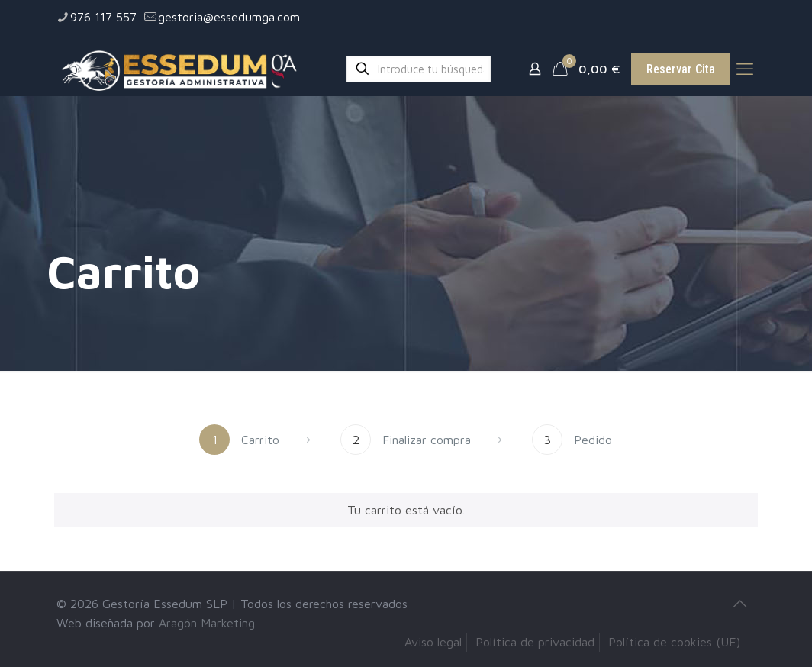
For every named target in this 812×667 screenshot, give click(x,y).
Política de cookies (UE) (674, 642)
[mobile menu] (745, 69)
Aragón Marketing (207, 623)
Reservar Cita (681, 69)
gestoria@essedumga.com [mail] (229, 17)
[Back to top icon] (739, 604)
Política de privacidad (535, 642)
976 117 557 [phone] (103, 17)
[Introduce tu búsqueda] (419, 69)
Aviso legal (433, 642)
